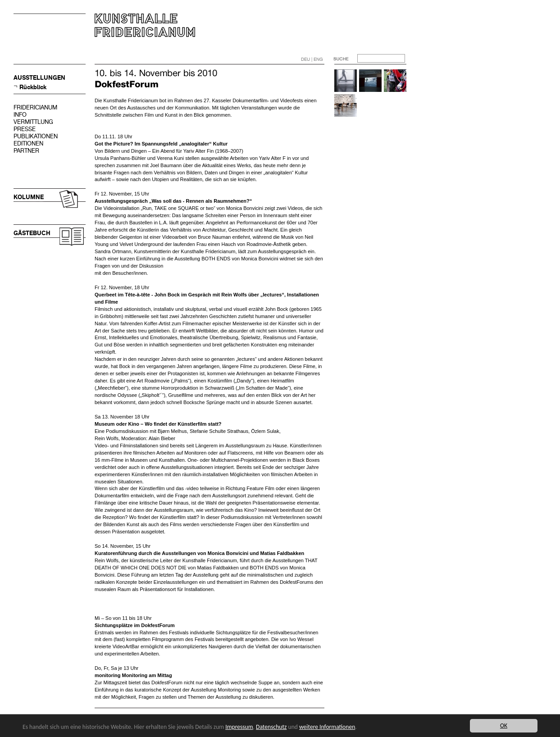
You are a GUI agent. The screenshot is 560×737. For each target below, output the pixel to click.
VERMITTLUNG (33, 122)
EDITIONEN (28, 143)
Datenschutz (271, 727)
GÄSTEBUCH (32, 233)
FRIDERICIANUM (35, 107)
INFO (20, 115)
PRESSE (25, 129)
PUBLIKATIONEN (36, 136)
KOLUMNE (29, 197)
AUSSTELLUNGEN (39, 78)
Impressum (239, 727)
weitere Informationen (327, 727)
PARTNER (26, 151)
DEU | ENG (312, 59)
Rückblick (33, 87)
